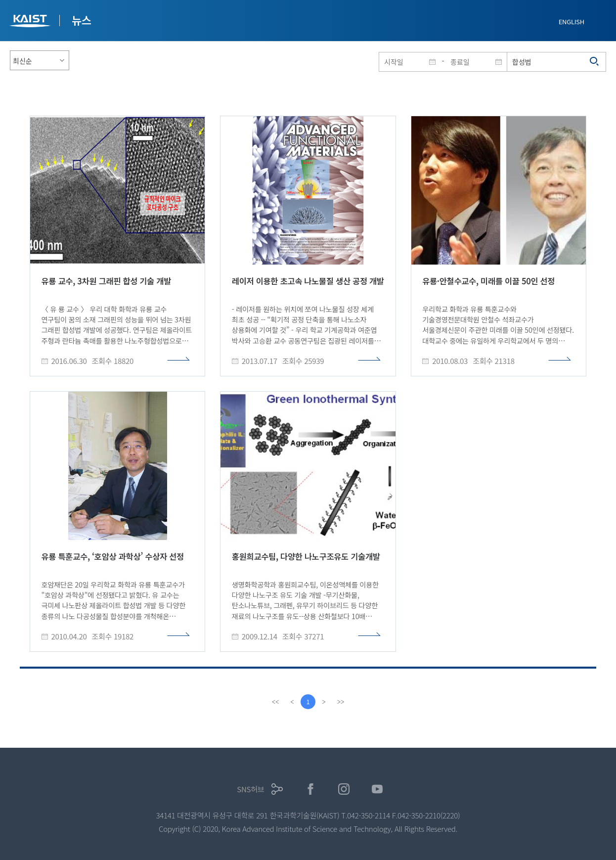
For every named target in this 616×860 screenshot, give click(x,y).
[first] (275, 702)
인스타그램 (344, 789)
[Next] (324, 702)
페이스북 (311, 789)
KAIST (31, 22)
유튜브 (377, 789)
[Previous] (292, 702)
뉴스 (82, 20)
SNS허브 (250, 789)
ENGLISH (572, 22)
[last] (341, 702)
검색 (595, 62)
